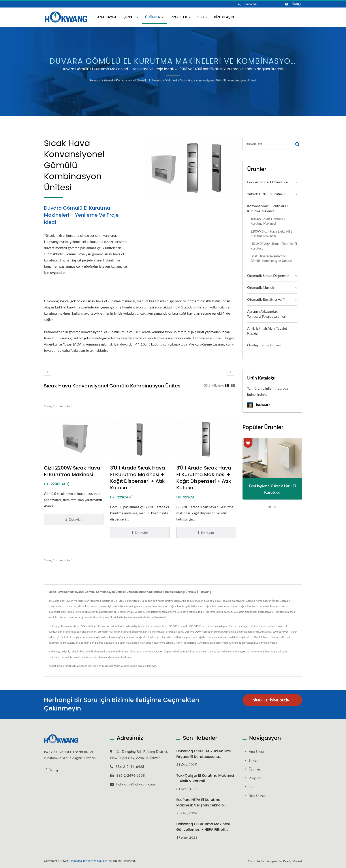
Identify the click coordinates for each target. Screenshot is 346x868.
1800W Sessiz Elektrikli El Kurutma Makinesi (268, 221)
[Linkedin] (56, 770)
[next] (231, 372)
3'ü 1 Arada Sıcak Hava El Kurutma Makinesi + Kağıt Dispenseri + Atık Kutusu (138, 478)
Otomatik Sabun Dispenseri (268, 275)
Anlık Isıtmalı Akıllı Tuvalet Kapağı (267, 331)
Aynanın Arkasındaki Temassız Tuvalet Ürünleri (267, 314)
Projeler (180, 17)
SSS (202, 17)
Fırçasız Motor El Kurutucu (268, 182)
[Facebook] (46, 770)
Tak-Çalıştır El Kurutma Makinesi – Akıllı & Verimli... (205, 778)
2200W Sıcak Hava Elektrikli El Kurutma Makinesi (272, 234)
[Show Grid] (227, 385)
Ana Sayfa (107, 17)
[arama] (239, 4)
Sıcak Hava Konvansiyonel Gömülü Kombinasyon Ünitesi (218, 80)
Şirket (131, 17)
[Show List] (233, 385)
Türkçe (296, 4)
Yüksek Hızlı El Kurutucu (266, 194)
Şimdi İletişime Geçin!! (272, 700)
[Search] (262, 4)
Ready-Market (292, 861)
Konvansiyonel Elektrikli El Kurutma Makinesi (147, 80)
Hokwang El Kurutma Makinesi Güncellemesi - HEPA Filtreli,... (203, 827)
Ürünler (154, 17)
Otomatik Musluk (261, 287)
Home (94, 80)
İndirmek (259, 405)
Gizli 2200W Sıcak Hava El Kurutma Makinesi (72, 471)
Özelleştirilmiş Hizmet (264, 345)
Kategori (107, 80)
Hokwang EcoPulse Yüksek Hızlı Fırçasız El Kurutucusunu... (204, 754)
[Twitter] (51, 770)
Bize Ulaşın (224, 17)
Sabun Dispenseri (82, 666)
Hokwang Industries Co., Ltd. (89, 861)
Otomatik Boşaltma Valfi (266, 299)
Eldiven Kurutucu (103, 666)
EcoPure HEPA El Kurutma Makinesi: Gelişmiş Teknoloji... (202, 802)
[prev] (47, 372)
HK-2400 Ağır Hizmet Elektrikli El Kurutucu (274, 246)
